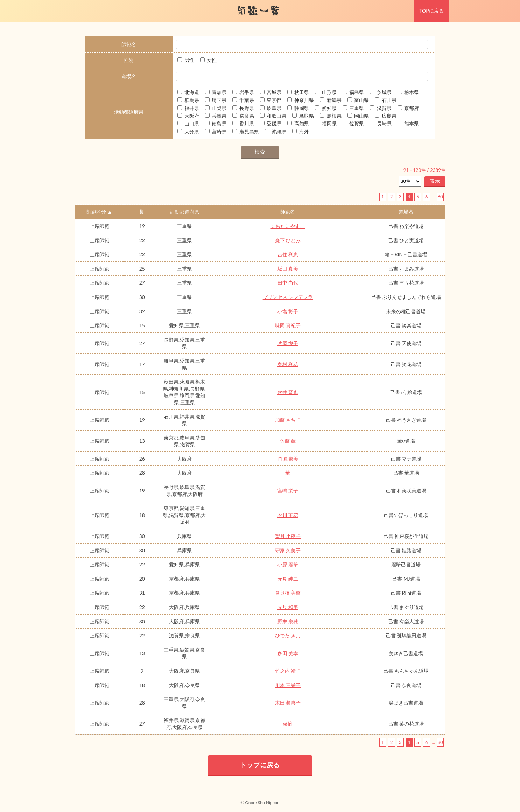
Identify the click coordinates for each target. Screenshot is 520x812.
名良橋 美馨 (288, 593)
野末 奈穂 (288, 621)
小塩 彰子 (288, 311)
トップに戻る (260, 765)
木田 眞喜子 (288, 703)
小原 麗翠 (288, 564)
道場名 (406, 212)
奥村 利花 (288, 364)
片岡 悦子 (288, 343)
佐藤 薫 (288, 441)
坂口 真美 (288, 269)
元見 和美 (288, 607)
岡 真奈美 (288, 459)
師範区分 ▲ (99, 212)
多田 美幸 (288, 653)
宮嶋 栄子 (288, 491)
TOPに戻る (431, 11)
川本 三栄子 (288, 685)
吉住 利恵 (288, 254)
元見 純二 (288, 579)
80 (440, 197)
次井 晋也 (288, 392)
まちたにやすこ (288, 226)
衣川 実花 (288, 515)
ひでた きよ (288, 635)
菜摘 (288, 724)
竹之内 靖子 (288, 671)
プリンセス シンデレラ (288, 297)
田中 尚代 (288, 283)
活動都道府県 (184, 212)
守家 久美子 (288, 550)
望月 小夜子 (288, 536)
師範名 (288, 212)
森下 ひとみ (288, 240)
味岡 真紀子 (288, 325)
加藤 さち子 (288, 420)
